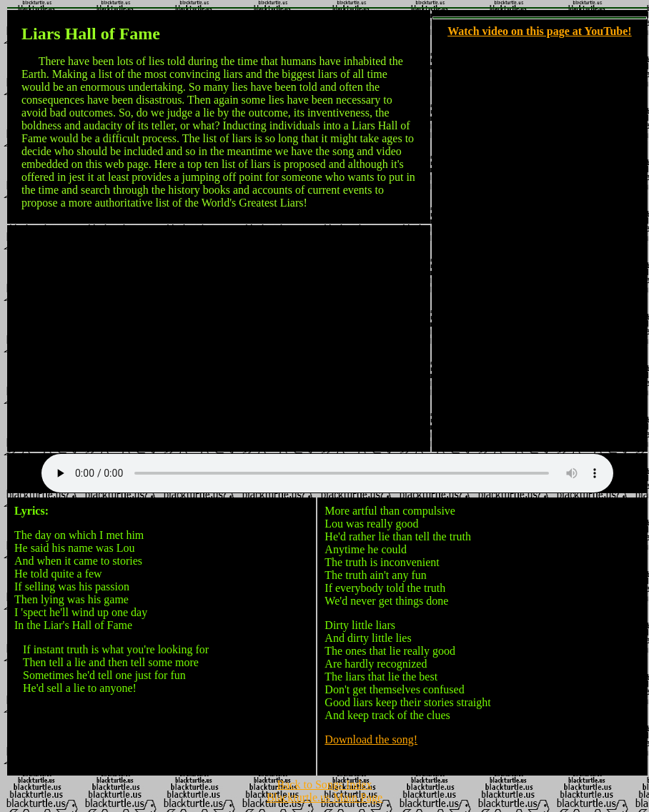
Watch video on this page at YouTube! (540, 31)
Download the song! (371, 739)
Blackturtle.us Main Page (324, 799)
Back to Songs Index (325, 787)
